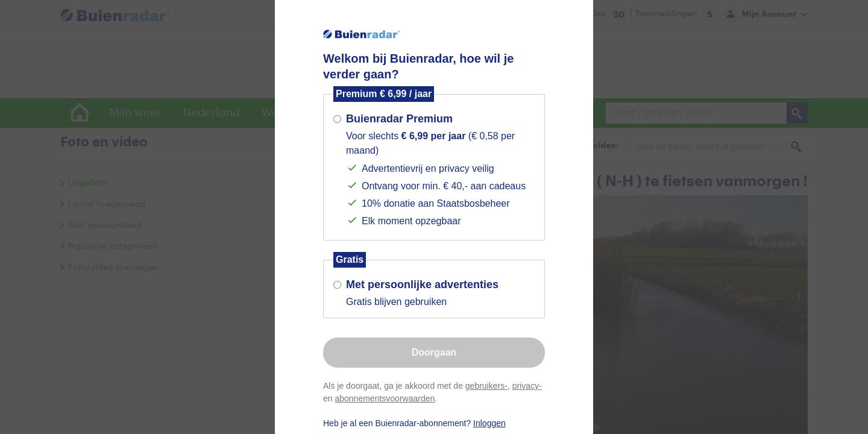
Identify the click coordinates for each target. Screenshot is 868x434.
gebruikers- (486, 386)
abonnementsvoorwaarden (385, 398)
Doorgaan (434, 352)
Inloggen (489, 423)
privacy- (527, 386)
